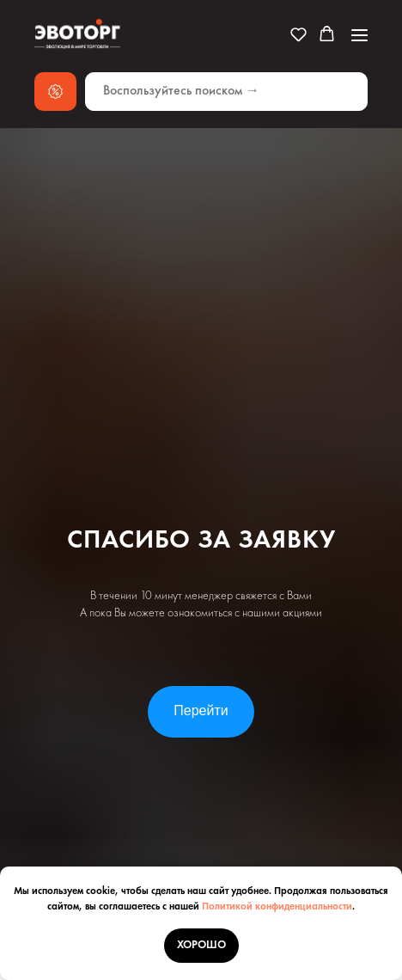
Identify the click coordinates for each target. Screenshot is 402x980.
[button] (298, 34)
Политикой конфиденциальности (277, 907)
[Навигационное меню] (359, 35)
